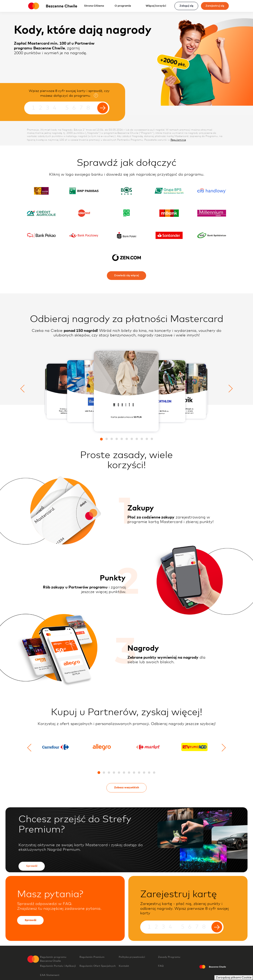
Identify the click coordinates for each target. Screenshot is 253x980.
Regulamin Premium (98, 959)
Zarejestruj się (215, 6)
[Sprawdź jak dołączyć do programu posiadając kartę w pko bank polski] (127, 235)
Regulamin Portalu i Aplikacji (60, 968)
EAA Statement (56, 975)
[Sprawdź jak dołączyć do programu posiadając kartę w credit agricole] (41, 213)
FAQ (161, 966)
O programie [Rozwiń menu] (124, 6)
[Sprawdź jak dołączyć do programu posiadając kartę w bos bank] (127, 191)
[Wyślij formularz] (103, 108)
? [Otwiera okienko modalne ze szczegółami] (96, 95)
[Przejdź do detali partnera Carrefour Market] (150, 749)
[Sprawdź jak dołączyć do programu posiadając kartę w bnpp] (84, 191)
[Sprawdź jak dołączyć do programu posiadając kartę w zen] (127, 258)
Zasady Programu (169, 957)
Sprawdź (32, 866)
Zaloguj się (186, 6)
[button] (101, 439)
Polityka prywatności (138, 959)
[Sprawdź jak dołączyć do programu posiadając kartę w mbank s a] (169, 213)
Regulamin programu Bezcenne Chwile (53, 959)
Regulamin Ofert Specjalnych (98, 968)
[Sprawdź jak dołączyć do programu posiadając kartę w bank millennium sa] (212, 213)
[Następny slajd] (229, 389)
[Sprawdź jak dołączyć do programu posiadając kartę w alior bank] (41, 191)
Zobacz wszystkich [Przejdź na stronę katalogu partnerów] (127, 788)
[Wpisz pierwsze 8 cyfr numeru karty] (67, 108)
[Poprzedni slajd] (24, 389)
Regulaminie (178, 140)
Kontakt (124, 966)
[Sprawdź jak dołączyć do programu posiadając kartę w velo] (127, 213)
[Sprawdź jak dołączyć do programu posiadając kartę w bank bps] (169, 191)
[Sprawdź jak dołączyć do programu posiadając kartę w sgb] (212, 235)
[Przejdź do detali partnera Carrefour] (57, 749)
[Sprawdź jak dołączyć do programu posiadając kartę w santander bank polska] (169, 235)
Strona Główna (94, 6)
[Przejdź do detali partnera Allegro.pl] (103, 749)
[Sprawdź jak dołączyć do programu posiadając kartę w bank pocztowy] (84, 235)
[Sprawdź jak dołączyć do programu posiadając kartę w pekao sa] (41, 235)
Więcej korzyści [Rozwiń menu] (157, 6)
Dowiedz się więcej (126, 275)
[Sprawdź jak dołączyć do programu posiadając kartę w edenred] (84, 213)
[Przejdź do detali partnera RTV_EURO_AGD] (196, 749)
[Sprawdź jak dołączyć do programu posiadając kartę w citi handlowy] (212, 191)
